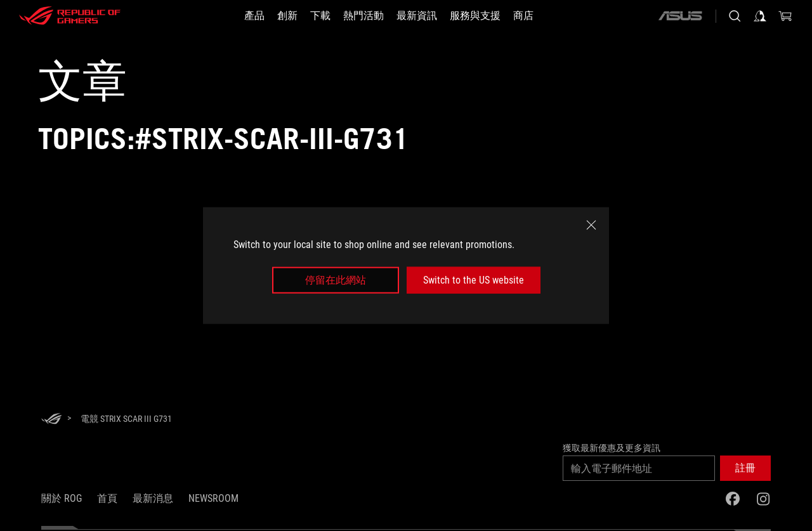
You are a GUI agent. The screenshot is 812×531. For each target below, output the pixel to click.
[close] (591, 225)
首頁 (107, 498)
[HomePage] (51, 420)
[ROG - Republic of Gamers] (70, 16)
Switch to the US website (474, 280)
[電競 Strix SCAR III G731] (126, 419)
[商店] (523, 16)
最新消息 (153, 498)
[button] (745, 468)
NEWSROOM (213, 498)
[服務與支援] (475, 16)
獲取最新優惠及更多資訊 (612, 448)
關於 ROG (62, 498)
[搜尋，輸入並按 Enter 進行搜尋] (735, 16)
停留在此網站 (336, 280)
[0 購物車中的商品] (785, 16)
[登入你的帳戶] (760, 16)
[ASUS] (680, 16)
